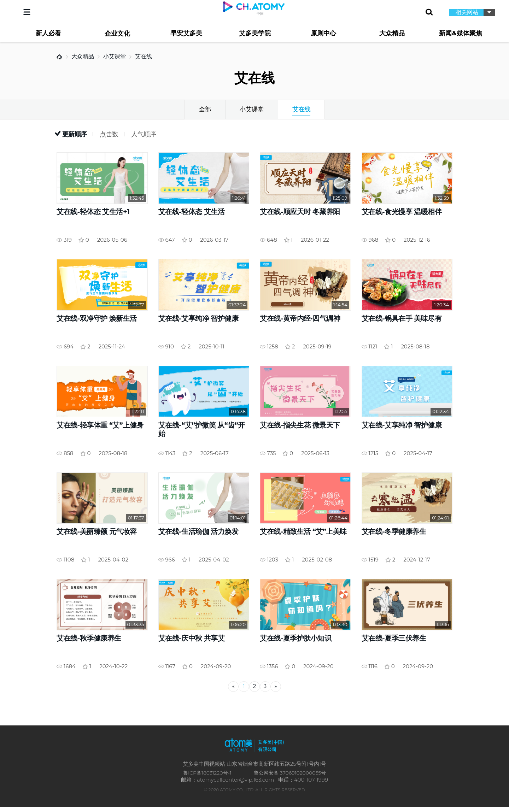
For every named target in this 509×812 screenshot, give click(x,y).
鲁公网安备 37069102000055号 (290, 778)
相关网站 (467, 12)
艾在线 (144, 56)
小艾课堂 (115, 56)
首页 (59, 57)
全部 (205, 109)
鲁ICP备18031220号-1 (207, 778)
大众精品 (83, 56)
